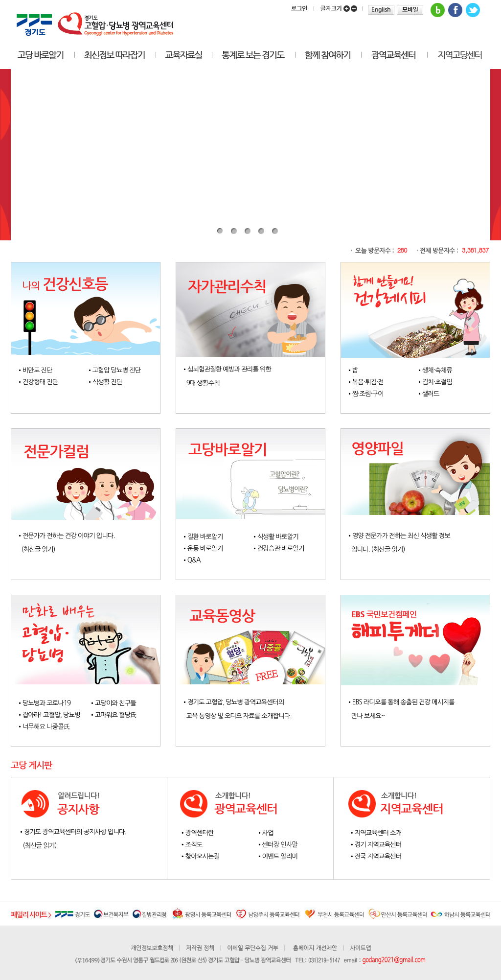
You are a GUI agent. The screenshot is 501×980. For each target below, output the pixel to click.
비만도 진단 (37, 370)
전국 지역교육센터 (378, 856)
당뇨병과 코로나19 (47, 703)
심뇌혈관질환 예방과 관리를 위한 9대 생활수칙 (237, 376)
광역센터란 (200, 833)
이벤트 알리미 (280, 856)
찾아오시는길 (203, 856)
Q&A (194, 560)
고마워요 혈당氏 (116, 715)
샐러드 (431, 394)
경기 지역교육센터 (378, 845)
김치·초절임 (437, 382)
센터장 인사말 (280, 845)
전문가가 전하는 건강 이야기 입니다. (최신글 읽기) (72, 543)
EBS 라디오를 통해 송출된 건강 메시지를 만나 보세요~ (410, 709)
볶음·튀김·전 (368, 382)
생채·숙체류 (437, 370)
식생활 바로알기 (278, 537)
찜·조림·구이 (368, 394)
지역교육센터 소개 (378, 833)
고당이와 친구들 (115, 703)
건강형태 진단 (40, 382)
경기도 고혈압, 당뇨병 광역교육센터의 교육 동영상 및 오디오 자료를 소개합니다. (245, 709)
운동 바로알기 (205, 548)
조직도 (194, 845)
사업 (268, 833)
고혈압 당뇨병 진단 (117, 370)
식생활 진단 (107, 382)
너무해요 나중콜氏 (46, 727)
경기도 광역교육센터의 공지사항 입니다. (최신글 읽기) (87, 839)
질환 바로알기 (205, 537)
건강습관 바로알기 (281, 548)
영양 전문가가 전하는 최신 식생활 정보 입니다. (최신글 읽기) (410, 543)
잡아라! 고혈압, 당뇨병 (51, 715)
